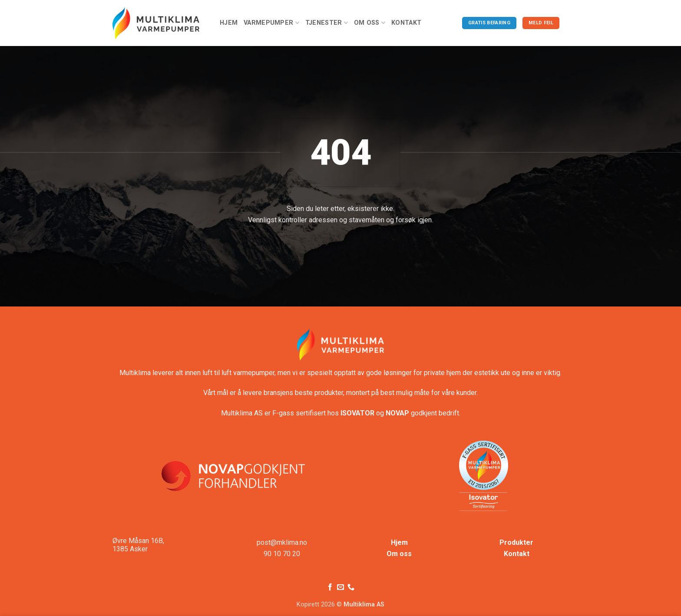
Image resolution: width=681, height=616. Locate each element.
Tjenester (327, 23)
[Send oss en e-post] (340, 587)
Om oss (370, 23)
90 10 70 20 (282, 554)
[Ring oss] (351, 587)
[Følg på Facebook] (330, 587)
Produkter (516, 542)
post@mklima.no (282, 542)
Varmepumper (271, 23)
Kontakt (406, 23)
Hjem (229, 23)
